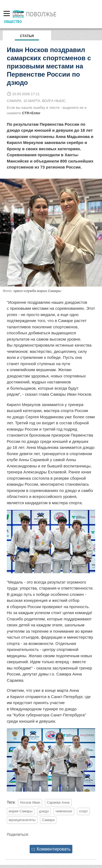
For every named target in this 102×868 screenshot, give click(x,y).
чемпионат (64, 811)
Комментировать (51, 849)
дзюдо (44, 811)
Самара (48, 820)
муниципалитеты (22, 820)
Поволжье (41, 14)
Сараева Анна (58, 803)
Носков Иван (30, 803)
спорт (83, 811)
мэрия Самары (21, 811)
